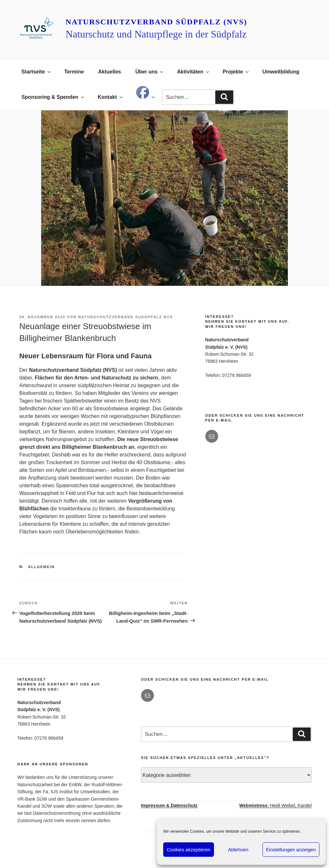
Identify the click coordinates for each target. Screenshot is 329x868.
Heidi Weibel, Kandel (276, 805)
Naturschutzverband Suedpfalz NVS (125, 317)
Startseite (37, 72)
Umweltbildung (281, 72)
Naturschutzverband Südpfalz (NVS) (156, 22)
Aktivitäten (194, 72)
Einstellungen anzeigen (291, 850)
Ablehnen (238, 850)
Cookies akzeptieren (189, 850)
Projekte (236, 72)
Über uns (150, 72)
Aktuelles (110, 72)
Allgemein (42, 567)
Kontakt (111, 97)
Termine (74, 72)
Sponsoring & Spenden (53, 97)
